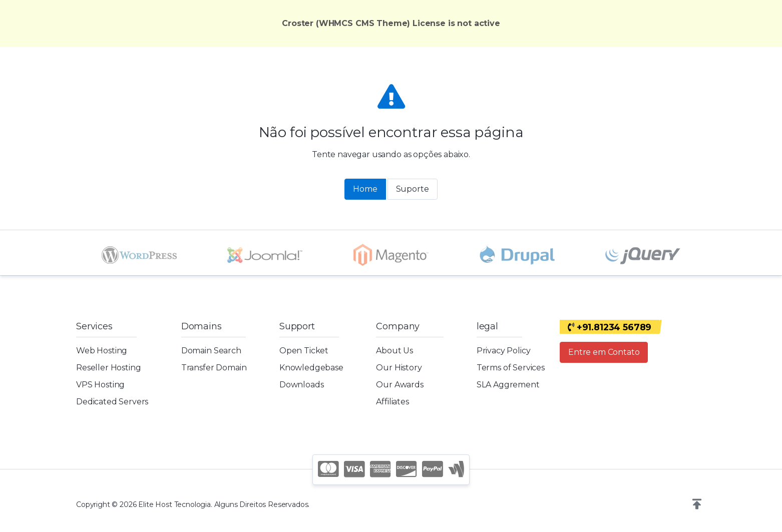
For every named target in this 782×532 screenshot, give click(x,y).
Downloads (302, 385)
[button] (697, 504)
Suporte (413, 189)
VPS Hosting (100, 385)
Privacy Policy (504, 351)
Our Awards (400, 385)
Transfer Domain (214, 368)
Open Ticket (304, 351)
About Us (395, 351)
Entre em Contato (604, 352)
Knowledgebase (311, 368)
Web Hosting (102, 351)
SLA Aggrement (508, 385)
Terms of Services (511, 368)
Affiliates (392, 402)
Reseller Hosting (108, 368)
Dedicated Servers (112, 402)
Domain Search (211, 351)
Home (365, 189)
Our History (399, 368)
